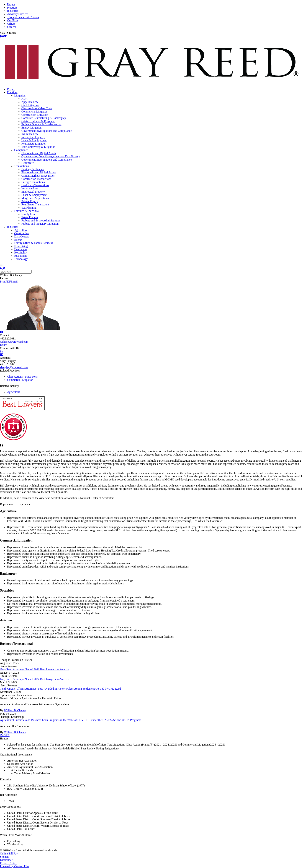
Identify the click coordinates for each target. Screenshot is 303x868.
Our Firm (12, 20)
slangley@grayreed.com (14, 367)
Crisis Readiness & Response (38, 121)
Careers (11, 27)
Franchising (21, 246)
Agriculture (21, 230)
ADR (24, 99)
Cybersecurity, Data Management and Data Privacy (51, 156)
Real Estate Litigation (34, 144)
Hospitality (21, 253)
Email (14, 282)
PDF (8, 282)
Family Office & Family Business (34, 243)
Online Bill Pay (9, 853)
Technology (21, 259)
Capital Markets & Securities (38, 176)
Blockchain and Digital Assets (39, 153)
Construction (22, 233)
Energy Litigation (31, 128)
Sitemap (5, 857)
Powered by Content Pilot (15, 866)
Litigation (20, 96)
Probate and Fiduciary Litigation (40, 224)
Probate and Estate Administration (41, 220)
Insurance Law (30, 134)
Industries (13, 11)
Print (3, 282)
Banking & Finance (33, 169)
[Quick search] (16, 272)
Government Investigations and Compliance (47, 131)
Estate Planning (30, 217)
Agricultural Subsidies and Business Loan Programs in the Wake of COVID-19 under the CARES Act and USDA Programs (71, 720)
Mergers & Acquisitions (35, 198)
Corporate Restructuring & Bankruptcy (44, 118)
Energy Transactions (33, 182)
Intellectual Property (33, 137)
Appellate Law (30, 102)
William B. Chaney (15, 710)
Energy (18, 240)
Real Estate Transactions (35, 204)
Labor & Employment (34, 140)
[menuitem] (155, 89)
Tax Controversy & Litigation (38, 147)
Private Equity (30, 201)
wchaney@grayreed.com (14, 342)
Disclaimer (6, 860)
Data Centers (22, 236)
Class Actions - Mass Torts (37, 108)
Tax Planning (29, 208)
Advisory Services (18, 14)
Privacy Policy (8, 863)
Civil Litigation (30, 105)
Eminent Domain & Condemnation (41, 124)
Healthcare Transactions (35, 185)
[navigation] (151, 265)
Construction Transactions (36, 179)
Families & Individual (27, 211)
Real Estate (21, 256)
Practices (12, 8)
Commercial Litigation (34, 112)
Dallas (4, 345)
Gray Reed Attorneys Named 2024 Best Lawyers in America (34, 679)
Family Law (28, 214)
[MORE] (5, 735)
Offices (11, 24)
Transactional (22, 166)
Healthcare (28, 163)
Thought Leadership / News (23, 17)
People (11, 4)
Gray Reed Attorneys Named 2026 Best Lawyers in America (34, 669)
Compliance (21, 150)
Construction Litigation (35, 115)
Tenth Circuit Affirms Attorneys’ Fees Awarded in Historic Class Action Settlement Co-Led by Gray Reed (60, 689)
